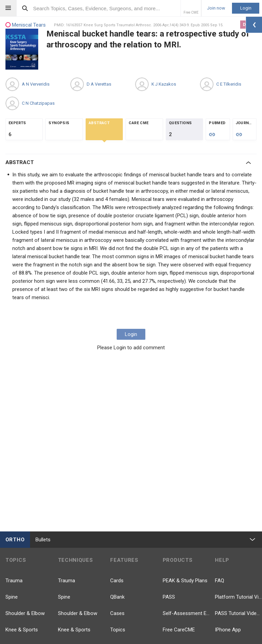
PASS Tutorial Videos (238, 613)
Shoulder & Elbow (25, 613)
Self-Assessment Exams (186, 613)
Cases (117, 613)
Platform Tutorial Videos (238, 597)
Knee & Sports (22, 630)
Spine (12, 597)
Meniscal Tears (26, 25)
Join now (216, 8)
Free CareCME (179, 630)
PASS (169, 597)
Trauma (14, 581)
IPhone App (228, 630)
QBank (117, 597)
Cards (117, 581)
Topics (118, 630)
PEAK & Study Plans (185, 581)
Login (246, 8)
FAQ (220, 581)
